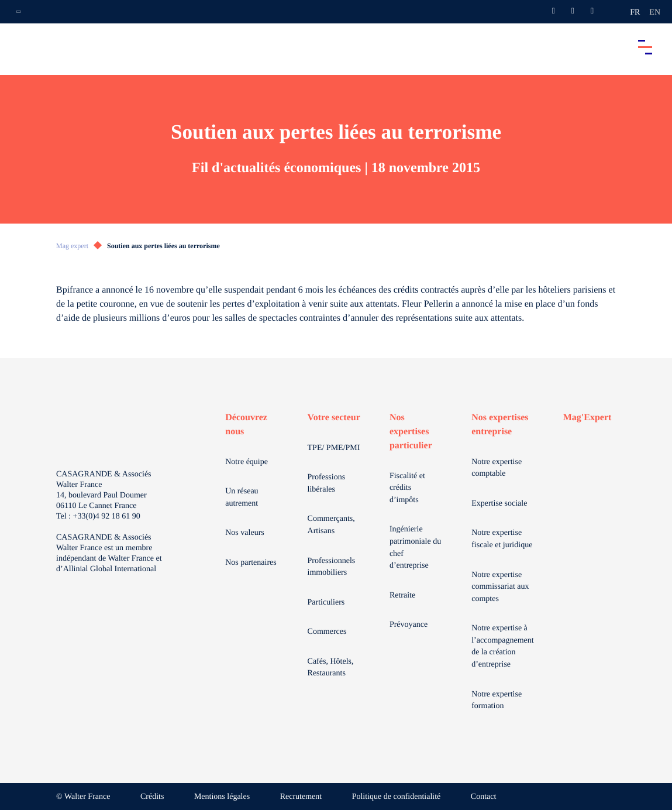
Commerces (327, 632)
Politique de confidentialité (397, 797)
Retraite (402, 596)
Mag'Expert (587, 418)
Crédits (152, 797)
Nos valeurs (245, 533)
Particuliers (326, 603)
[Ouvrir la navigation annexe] (19, 12)
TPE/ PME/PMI (334, 448)
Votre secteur (334, 418)
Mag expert (72, 246)
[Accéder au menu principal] (645, 47)
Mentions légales (222, 797)
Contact (484, 797)
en (655, 13)
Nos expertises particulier (411, 432)
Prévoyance (409, 625)
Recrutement (301, 797)
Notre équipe (247, 462)
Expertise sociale (499, 504)
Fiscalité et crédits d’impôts (407, 488)
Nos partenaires (251, 563)
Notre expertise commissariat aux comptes (500, 587)
